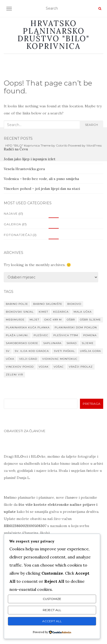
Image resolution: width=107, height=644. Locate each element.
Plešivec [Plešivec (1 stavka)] (41, 335)
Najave (11, 214)
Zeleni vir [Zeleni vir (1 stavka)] (14, 375)
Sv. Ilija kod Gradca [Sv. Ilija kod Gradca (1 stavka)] (32, 351)
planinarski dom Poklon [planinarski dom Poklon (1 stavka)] (76, 327)
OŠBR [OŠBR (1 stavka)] (71, 320)
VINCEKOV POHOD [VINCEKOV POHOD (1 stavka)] (20, 367)
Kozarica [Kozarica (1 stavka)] (61, 312)
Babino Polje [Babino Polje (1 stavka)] (17, 304)
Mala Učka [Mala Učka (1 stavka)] (83, 312)
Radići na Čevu (16, 149)
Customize (52, 599)
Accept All (52, 621)
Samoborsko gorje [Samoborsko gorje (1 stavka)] (22, 343)
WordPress (94, 145)
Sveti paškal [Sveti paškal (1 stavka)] (64, 351)
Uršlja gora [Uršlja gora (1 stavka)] (90, 351)
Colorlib (62, 145)
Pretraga (92, 404)
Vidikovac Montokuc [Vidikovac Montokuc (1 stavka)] (60, 359)
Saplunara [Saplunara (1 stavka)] (52, 343)
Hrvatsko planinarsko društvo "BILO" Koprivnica (53, 35)
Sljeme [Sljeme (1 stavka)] (88, 343)
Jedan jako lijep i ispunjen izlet (30, 159)
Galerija (13, 224)
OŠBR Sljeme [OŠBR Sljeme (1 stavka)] (90, 320)
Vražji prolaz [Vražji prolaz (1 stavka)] (81, 367)
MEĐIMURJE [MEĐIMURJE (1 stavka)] (15, 320)
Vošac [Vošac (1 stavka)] (59, 367)
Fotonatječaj (18, 235)
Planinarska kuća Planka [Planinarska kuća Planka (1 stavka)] (28, 327)
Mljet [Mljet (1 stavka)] (34, 320)
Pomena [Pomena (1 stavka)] (90, 335)
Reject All (52, 610)
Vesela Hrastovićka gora (24, 169)
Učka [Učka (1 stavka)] (10, 359)
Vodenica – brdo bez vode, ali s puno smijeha (41, 179)
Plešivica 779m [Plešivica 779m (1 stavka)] (66, 335)
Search (91, 125)
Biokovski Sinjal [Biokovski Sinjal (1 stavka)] (20, 312)
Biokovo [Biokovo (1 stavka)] (74, 304)
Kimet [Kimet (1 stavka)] (43, 312)
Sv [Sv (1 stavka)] (8, 351)
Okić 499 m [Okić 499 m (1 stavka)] (53, 320)
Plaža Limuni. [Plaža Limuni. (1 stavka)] (17, 335)
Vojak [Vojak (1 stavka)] (44, 367)
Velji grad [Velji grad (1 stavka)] (28, 359)
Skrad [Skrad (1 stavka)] (72, 343)
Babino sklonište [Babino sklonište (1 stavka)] (48, 304)
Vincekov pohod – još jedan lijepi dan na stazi (42, 189)
